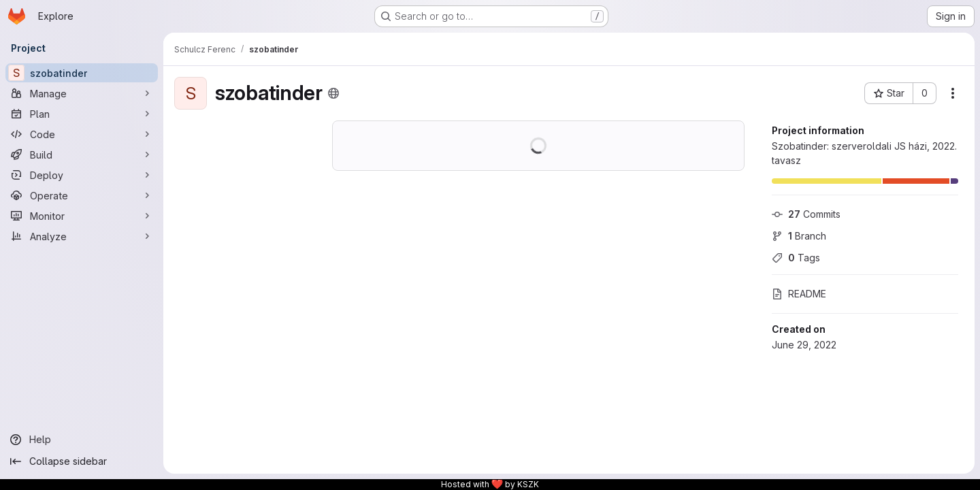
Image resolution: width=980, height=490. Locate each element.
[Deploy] (82, 175)
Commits (806, 214)
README (799, 294)
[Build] (82, 154)
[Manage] (82, 93)
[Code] (82, 134)
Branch (799, 236)
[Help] (82, 440)
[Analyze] (82, 236)
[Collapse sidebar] (82, 461)
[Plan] (82, 114)
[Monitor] (82, 216)
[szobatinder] (82, 73)
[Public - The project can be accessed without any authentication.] (333, 93)
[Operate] (82, 195)
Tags (796, 258)
